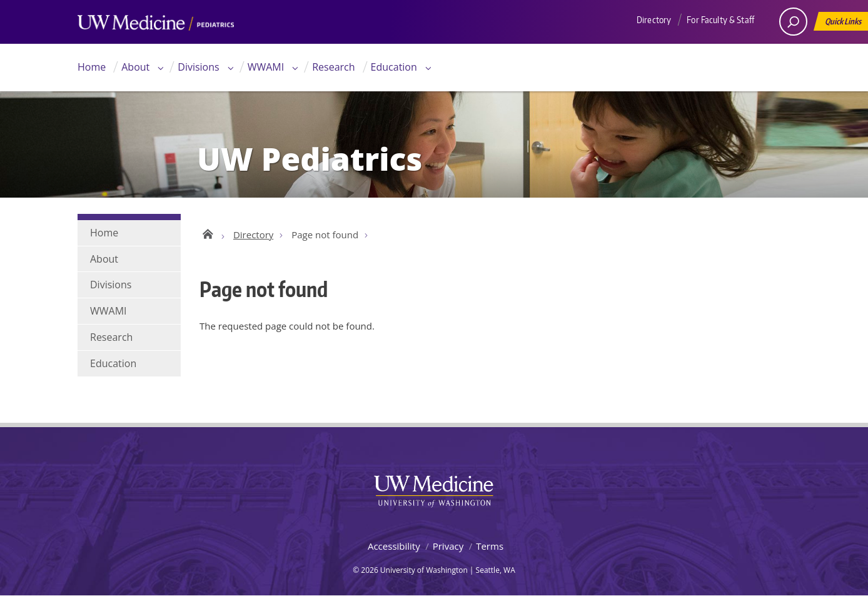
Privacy (448, 546)
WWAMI (266, 67)
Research (333, 67)
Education (394, 67)
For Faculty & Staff (720, 20)
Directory (654, 20)
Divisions (198, 67)
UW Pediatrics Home (207, 233)
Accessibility (394, 546)
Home (92, 67)
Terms (490, 546)
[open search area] (793, 22)
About (135, 67)
